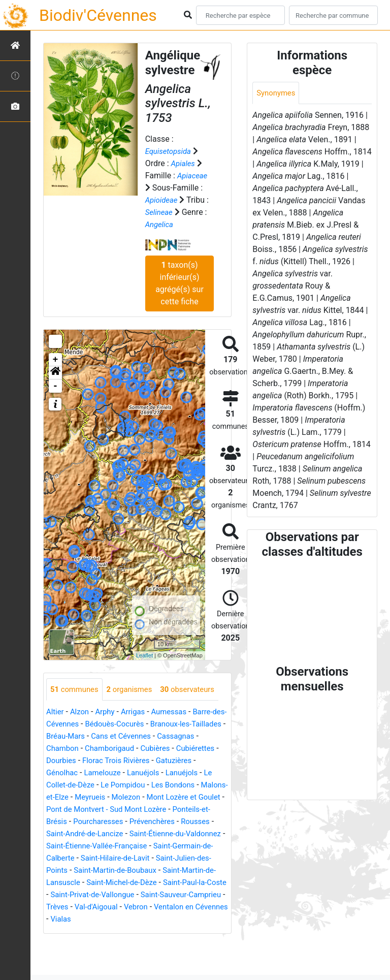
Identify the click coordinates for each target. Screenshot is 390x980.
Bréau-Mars (106, 760)
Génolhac (108, 796)
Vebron (142, 943)
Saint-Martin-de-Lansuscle (169, 906)
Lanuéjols (195, 796)
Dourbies (114, 784)
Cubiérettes (71, 784)
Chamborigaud (161, 772)
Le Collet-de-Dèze (119, 809)
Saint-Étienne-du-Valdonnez (96, 870)
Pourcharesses (194, 845)
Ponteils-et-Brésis (129, 845)
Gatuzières (66, 796)
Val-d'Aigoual (100, 943)
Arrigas (138, 735)
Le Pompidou (180, 809)
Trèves (58, 943)
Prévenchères (71, 857)
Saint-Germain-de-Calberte (135, 882)
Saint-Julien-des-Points (148, 894)
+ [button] (56, 360)
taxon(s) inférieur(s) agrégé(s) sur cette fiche (180, 283)
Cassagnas (66, 772)
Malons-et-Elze (111, 821)
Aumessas (176, 735)
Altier (56, 735)
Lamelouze (151, 796)
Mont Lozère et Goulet (86, 833)
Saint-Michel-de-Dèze (84, 918)
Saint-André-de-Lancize (180, 857)
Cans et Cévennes (165, 760)
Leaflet (144, 655)
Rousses (117, 857)
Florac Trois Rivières (173, 784)
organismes (135, 690)
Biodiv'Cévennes (98, 15)
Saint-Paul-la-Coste (163, 918)
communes (76, 690)
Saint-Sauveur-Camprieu (166, 930)
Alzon (82, 735)
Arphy (108, 735)
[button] (55, 373)
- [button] (56, 386)
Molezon (199, 821)
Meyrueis (161, 821)
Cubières (209, 772)
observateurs (79, 713)
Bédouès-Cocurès (135, 748)
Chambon (110, 772)
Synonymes (277, 93)
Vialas (99, 955)
